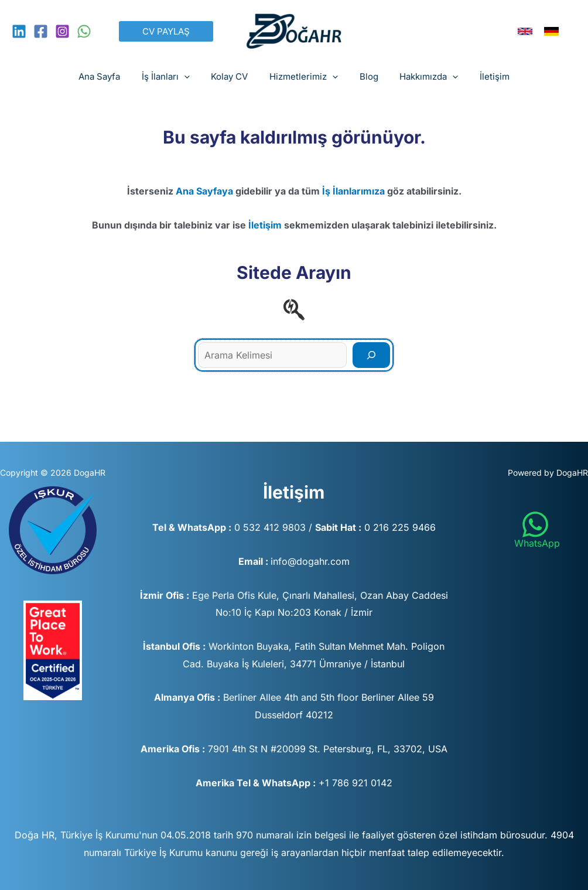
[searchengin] (294, 309)
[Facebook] (41, 31)
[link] (525, 31)
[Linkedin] (19, 31)
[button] (166, 31)
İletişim (265, 225)
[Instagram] (62, 31)
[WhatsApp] (84, 31)
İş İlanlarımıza (353, 191)
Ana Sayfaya (204, 191)
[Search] (371, 355)
